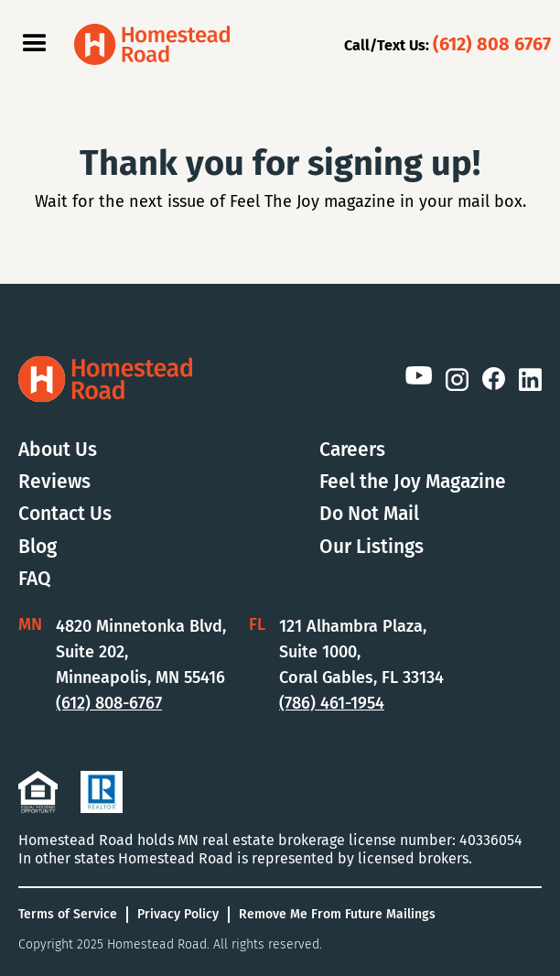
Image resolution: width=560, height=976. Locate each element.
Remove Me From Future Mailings (337, 914)
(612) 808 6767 (492, 44)
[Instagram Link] (457, 379)
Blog (38, 547)
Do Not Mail (369, 514)
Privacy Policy (178, 914)
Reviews (54, 482)
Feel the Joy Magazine (413, 482)
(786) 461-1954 (332, 703)
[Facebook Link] (494, 379)
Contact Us (65, 514)
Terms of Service (68, 914)
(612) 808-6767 (109, 703)
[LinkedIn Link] (530, 379)
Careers (352, 450)
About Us (58, 450)
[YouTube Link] (418, 376)
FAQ (35, 579)
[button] (35, 44)
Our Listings (372, 547)
